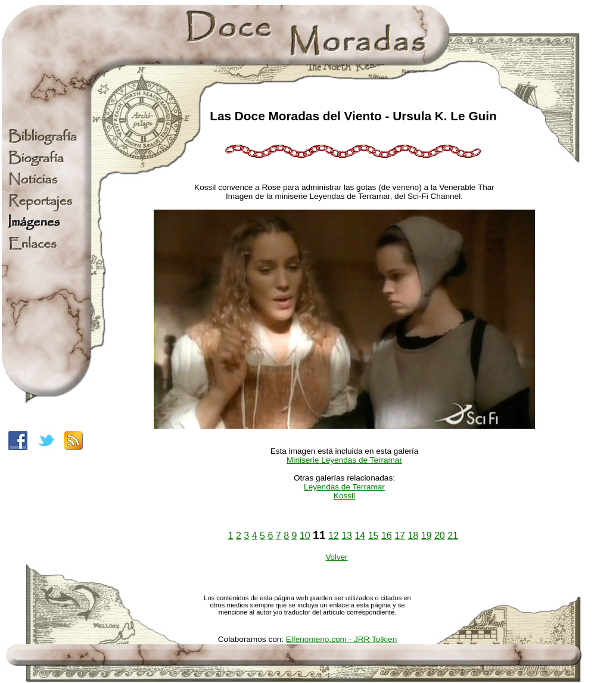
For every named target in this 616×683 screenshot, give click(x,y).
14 (360, 536)
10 (305, 536)
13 (347, 536)
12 (334, 536)
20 (440, 536)
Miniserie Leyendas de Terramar (344, 460)
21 (453, 536)
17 (400, 536)
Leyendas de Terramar (344, 487)
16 (387, 536)
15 (374, 536)
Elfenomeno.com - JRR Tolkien (341, 639)
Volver (336, 557)
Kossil (344, 496)
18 (413, 536)
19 (427, 536)
